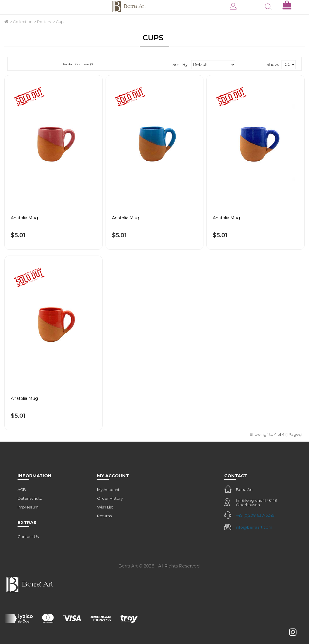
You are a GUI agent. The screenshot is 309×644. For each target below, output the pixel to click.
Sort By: (181, 65)
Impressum (28, 507)
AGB (22, 489)
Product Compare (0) (78, 64)
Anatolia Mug (24, 218)
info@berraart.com (254, 527)
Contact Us (28, 537)
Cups (61, 22)
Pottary (44, 22)
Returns (104, 516)
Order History (110, 498)
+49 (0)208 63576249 (255, 515)
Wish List (105, 507)
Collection (23, 22)
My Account (108, 489)
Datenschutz (30, 498)
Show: (273, 65)
